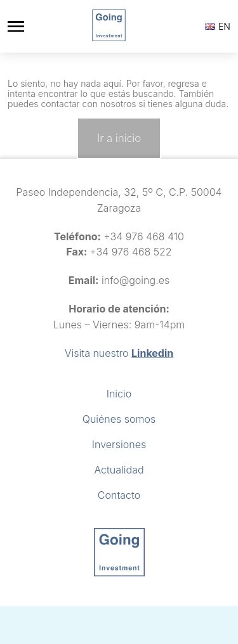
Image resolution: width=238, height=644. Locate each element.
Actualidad (119, 470)
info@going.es (136, 280)
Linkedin (152, 353)
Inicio (119, 394)
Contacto (119, 495)
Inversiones (119, 444)
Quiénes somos (119, 419)
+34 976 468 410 (144, 236)
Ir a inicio (119, 138)
